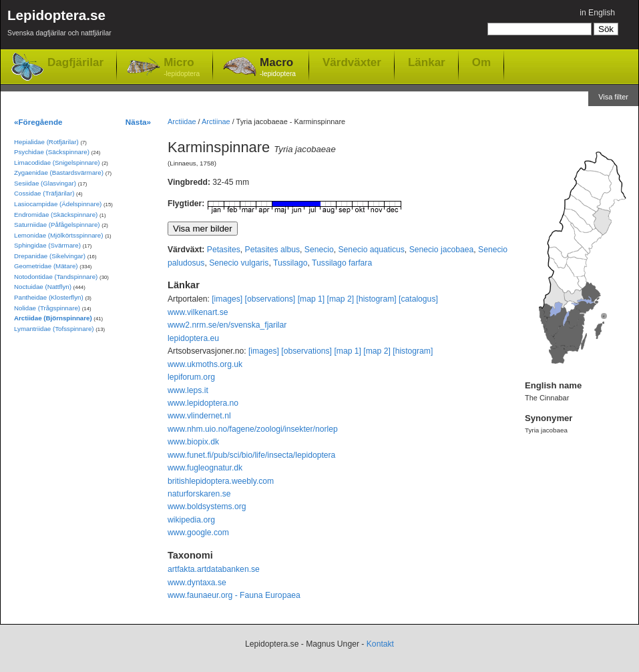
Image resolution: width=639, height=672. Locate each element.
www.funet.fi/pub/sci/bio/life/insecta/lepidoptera (251, 455)
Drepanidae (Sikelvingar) (50, 256)
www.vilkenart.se (198, 312)
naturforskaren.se (199, 494)
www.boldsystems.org (207, 507)
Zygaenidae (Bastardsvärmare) (59, 173)
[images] (227, 299)
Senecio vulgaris (239, 263)
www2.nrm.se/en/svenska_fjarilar (227, 325)
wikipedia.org (191, 520)
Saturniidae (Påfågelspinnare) (57, 225)
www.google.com (198, 533)
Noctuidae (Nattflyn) (43, 287)
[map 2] (341, 299)
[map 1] (311, 299)
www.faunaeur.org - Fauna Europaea (234, 595)
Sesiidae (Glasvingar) (45, 183)
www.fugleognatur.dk (205, 468)
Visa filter (613, 97)
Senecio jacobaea (442, 250)
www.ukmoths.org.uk (205, 364)
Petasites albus (272, 250)
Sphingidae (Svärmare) (47, 245)
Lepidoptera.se (59, 25)
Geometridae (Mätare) (46, 266)
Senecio (319, 250)
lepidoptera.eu (193, 338)
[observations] (270, 299)
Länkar (427, 62)
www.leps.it (188, 390)
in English (597, 13)
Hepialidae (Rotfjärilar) (46, 142)
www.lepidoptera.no (203, 403)
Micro (182, 68)
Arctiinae (216, 121)
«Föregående (38, 122)
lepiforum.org (191, 377)
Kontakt (380, 644)
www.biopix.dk (193, 442)
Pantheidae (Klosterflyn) (49, 297)
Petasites (224, 250)
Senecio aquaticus (372, 250)
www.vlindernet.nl (199, 416)
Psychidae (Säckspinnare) (52, 152)
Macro (278, 68)
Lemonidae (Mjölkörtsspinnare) (58, 235)
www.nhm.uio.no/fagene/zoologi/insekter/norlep (253, 429)
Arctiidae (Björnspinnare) (53, 318)
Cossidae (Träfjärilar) (44, 193)
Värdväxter (352, 62)
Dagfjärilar (75, 62)
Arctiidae (182, 121)
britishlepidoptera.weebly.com (221, 481)
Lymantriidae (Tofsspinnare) (54, 329)
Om (481, 62)
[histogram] (377, 299)
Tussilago (290, 263)
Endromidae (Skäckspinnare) (56, 215)
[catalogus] (418, 299)
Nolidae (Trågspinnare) (47, 308)
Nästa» (138, 122)
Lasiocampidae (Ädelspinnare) (58, 204)
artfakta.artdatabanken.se (214, 569)
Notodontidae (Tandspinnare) (56, 277)
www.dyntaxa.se (197, 583)
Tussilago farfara (342, 263)
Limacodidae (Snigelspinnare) (57, 162)
